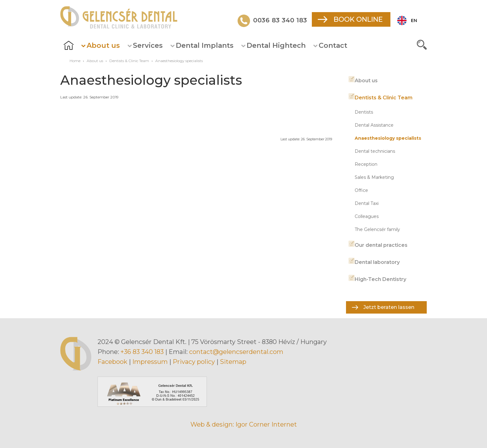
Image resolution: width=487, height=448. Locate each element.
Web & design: (212, 424)
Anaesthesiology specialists (388, 138)
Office (361, 190)
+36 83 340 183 (142, 352)
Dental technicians (375, 151)
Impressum (150, 362)
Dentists (364, 112)
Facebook (112, 362)
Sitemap (233, 362)
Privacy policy (194, 362)
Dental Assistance (374, 125)
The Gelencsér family (377, 229)
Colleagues (367, 216)
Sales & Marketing (374, 177)
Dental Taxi (367, 203)
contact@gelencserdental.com (236, 352)
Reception (366, 164)
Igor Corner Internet (266, 424)
